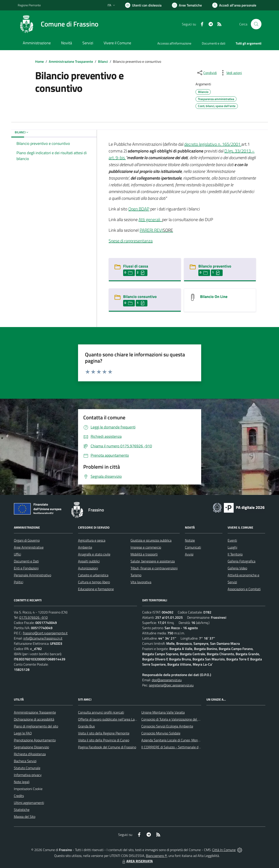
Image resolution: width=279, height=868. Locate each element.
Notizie (190, 540)
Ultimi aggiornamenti (29, 803)
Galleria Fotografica (241, 561)
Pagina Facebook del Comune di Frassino (107, 747)
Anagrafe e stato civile (94, 554)
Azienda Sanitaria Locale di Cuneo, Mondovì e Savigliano (182, 740)
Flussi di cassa (136, 266)
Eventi (232, 540)
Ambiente (85, 547)
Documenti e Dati (26, 561)
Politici (19, 582)
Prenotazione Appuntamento (35, 740)
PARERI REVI (151, 230)
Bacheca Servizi (25, 761)
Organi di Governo (27, 540)
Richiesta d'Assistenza (30, 754)
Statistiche (22, 810)
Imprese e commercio (146, 547)
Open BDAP (139, 209)
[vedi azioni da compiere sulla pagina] (231, 73)
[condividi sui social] (207, 73)
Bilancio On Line (214, 297)
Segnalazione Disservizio (31, 747)
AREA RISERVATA (137, 861)
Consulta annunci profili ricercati (101, 712)
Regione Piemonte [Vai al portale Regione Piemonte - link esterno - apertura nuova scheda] (29, 5)
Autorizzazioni (88, 568)
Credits (19, 796)
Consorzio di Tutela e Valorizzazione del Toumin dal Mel (180, 719)
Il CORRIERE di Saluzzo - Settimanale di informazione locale (185, 747)
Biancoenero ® (156, 856)
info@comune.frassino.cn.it (43, 638)
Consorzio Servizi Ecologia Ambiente (167, 726)
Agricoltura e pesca (92, 540)
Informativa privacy (28, 775)
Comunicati (193, 547)
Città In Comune (224, 850)
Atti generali (150, 219)
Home (39, 61)
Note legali (22, 782)
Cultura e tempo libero (94, 582)
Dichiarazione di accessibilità (34, 719)
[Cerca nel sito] (256, 24)
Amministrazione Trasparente (71, 61)
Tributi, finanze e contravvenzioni (154, 568)
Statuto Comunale (27, 768)
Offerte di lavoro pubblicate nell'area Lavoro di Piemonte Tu (120, 719)
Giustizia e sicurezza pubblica (151, 540)
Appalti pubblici (89, 561)
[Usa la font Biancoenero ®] (143, 5)
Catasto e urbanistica (93, 575)
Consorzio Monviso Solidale (161, 733)
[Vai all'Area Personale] (234, 5)
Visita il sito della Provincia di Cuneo (104, 740)
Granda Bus (86, 726)
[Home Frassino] (58, 24)
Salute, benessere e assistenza (153, 561)
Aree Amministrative (29, 547)
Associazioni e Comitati (244, 589)
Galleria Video (237, 568)
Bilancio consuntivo (140, 297)
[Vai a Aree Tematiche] (187, 5)
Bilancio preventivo (215, 266)
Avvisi (189, 554)
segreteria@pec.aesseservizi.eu (171, 685)
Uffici (17, 554)
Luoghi (232, 547)
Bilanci (103, 61)
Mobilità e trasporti (144, 554)
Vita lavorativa (141, 582)
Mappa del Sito (25, 817)
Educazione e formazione (96, 589)
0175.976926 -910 (33, 617)
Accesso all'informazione (174, 43)
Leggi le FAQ (23, 733)
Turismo (136, 575)
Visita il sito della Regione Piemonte (104, 733)
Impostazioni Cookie (28, 789)
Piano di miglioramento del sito (36, 726)
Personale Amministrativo (33, 575)
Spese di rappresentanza (131, 241)
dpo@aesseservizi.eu (167, 680)
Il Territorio (235, 554)
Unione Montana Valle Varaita (163, 712)
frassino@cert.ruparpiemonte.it (45, 633)
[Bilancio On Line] (193, 297)
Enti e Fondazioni (26, 568)
